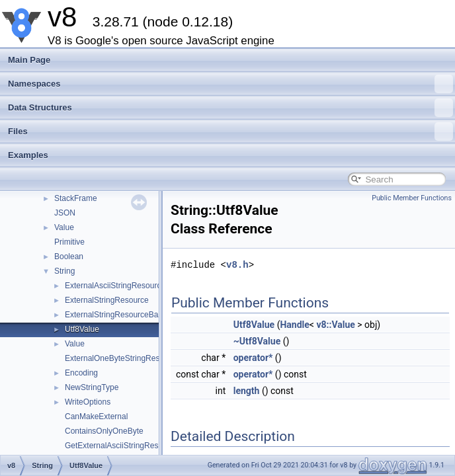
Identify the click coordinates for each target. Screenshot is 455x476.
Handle (294, 325)
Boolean (69, 257)
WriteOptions (88, 402)
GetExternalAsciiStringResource (121, 446)
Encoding (81, 373)
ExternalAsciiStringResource (115, 286)
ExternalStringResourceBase (116, 315)
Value (64, 227)
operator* (253, 358)
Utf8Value (82, 329)
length (247, 391)
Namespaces (230, 84)
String (64, 271)
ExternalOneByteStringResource (122, 358)
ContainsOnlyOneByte (104, 431)
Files (230, 132)
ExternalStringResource (107, 300)
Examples (28, 155)
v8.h (237, 265)
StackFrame (76, 198)
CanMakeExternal (96, 416)
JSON (65, 213)
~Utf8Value (257, 341)
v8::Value (335, 325)
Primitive (69, 242)
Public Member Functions (412, 198)
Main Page (29, 60)
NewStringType (92, 387)
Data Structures (230, 108)
